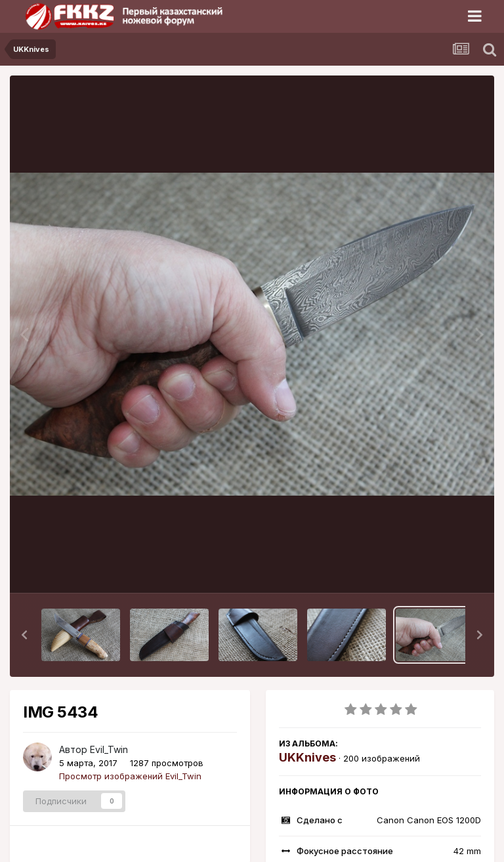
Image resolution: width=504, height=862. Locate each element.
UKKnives (307, 757)
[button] (24, 635)
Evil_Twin (109, 749)
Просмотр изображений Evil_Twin (130, 776)
